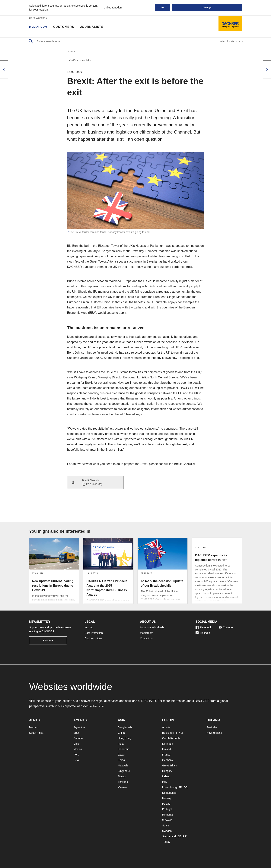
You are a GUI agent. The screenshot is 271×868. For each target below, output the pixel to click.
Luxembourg (170, 787)
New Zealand (214, 733)
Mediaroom (40, 27)
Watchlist (227, 41)
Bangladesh (125, 727)
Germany (168, 760)
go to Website (39, 18)
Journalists (94, 27)
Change (207, 8)
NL (180, 733)
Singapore (124, 771)
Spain (166, 825)
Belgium (167, 733)
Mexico (78, 749)
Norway (167, 798)
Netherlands (169, 793)
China (121, 733)
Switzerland (169, 836)
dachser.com (97, 706)
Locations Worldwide (152, 627)
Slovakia (167, 820)
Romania (167, 815)
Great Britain (170, 765)
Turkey (166, 842)
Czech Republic (171, 738)
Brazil (77, 733)
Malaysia (123, 765)
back (72, 52)
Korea (121, 760)
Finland (167, 749)
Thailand (123, 782)
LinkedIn (203, 633)
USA (76, 760)
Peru (76, 755)
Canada (78, 738)
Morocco (34, 727)
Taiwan (122, 776)
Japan (121, 755)
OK (163, 8)
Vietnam (123, 787)
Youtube (226, 627)
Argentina (79, 727)
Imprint (89, 627)
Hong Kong (124, 738)
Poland (166, 804)
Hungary (167, 771)
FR (175, 733)
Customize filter (80, 61)
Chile (77, 744)
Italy (165, 782)
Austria (166, 727)
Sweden (167, 831)
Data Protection (94, 633)
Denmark (168, 744)
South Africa (36, 733)
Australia (212, 727)
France (166, 755)
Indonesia (124, 749)
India (121, 744)
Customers (66, 27)
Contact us (146, 638)
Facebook (204, 627)
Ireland (166, 776)
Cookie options (93, 638)
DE (185, 787)
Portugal (167, 809)
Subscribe (48, 641)
